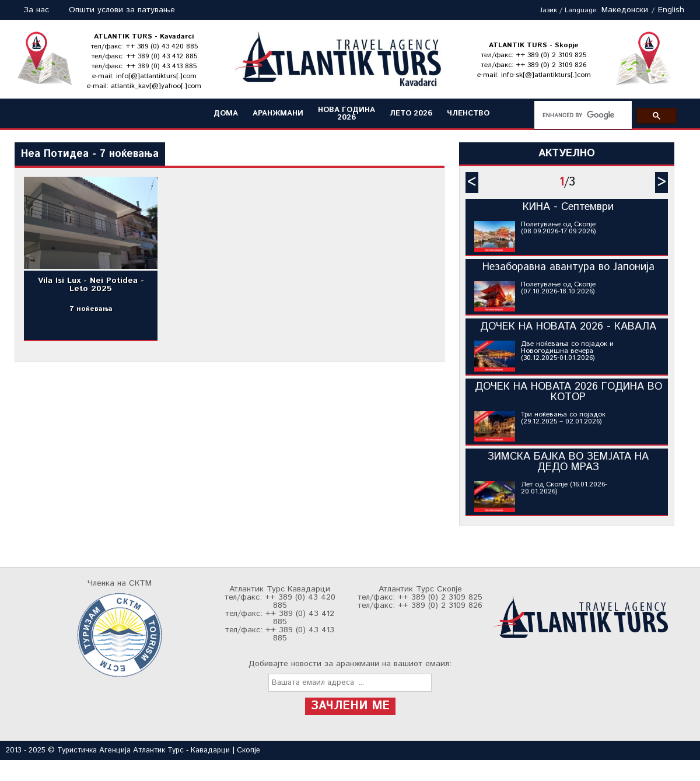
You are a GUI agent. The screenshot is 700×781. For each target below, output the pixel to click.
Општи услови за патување (122, 10)
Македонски (625, 10)
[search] (582, 115)
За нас (36, 10)
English (671, 10)
